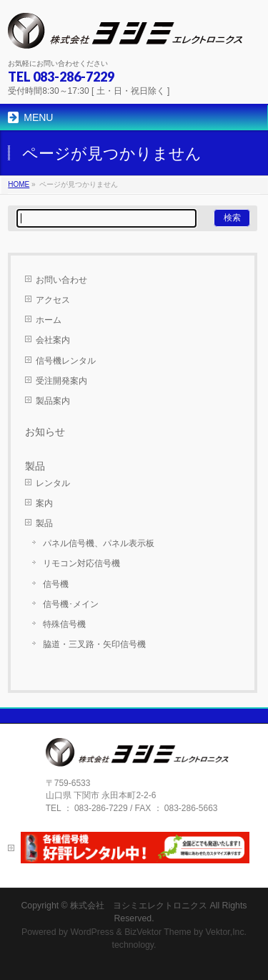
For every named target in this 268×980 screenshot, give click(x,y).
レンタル (53, 483)
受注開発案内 (61, 381)
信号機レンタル (66, 361)
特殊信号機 (64, 624)
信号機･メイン (71, 604)
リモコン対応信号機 (81, 563)
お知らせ (45, 432)
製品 (44, 523)
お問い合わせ (61, 280)
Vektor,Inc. (227, 932)
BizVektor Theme (158, 932)
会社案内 (53, 340)
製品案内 (53, 401)
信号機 (56, 584)
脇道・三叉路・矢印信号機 (94, 644)
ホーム (49, 320)
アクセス (53, 300)
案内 (44, 503)
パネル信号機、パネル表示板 (99, 543)
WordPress (92, 932)
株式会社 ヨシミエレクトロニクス (139, 906)
